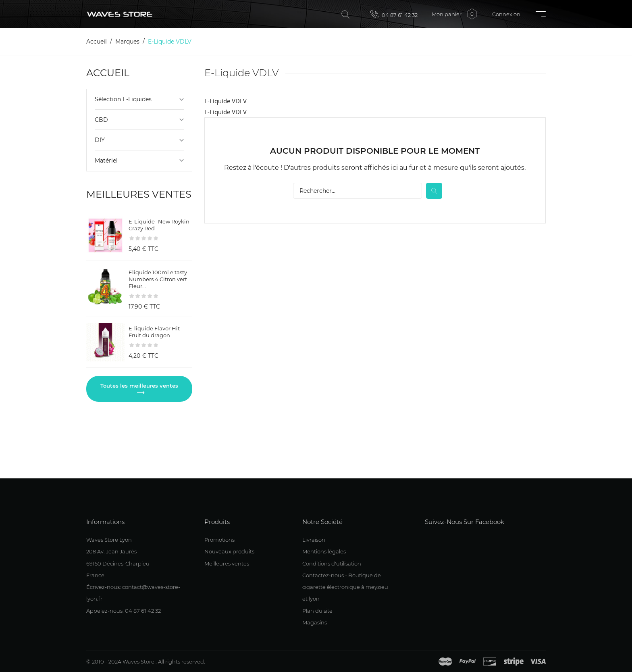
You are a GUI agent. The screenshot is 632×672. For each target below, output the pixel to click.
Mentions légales (324, 551)
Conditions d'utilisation (332, 563)
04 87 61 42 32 (394, 14)
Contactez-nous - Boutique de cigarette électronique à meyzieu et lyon (345, 587)
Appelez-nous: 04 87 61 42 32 (124, 611)
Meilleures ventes (227, 563)
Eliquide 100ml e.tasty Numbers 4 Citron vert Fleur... (158, 279)
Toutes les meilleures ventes (139, 386)
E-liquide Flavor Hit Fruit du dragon (154, 332)
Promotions (219, 540)
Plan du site (317, 611)
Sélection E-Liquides (123, 99)
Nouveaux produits (229, 551)
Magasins (315, 622)
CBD (101, 120)
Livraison (314, 540)
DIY (100, 140)
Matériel (106, 161)
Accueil (108, 73)
